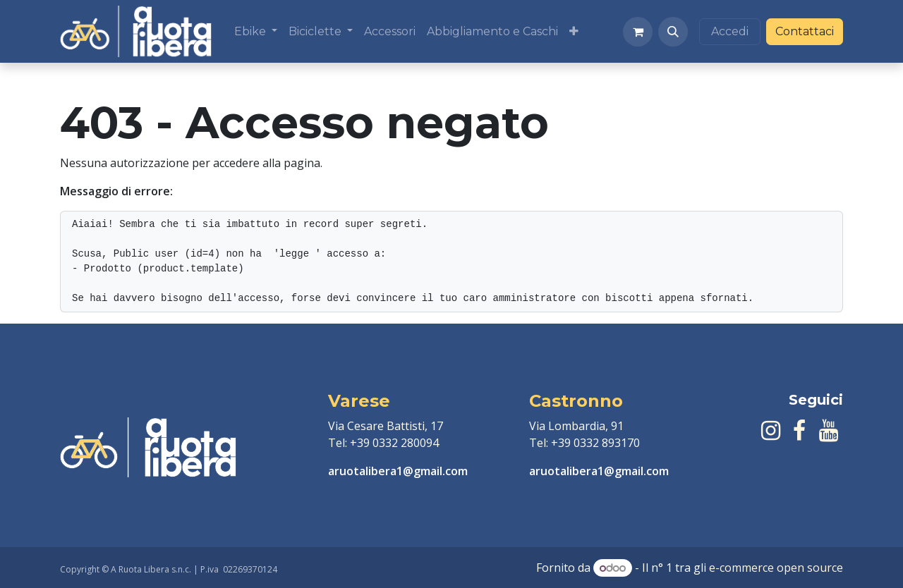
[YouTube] (829, 431)
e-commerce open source (776, 568)
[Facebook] (799, 431)
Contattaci (805, 31)
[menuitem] (256, 32)
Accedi (730, 31)
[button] (673, 32)
